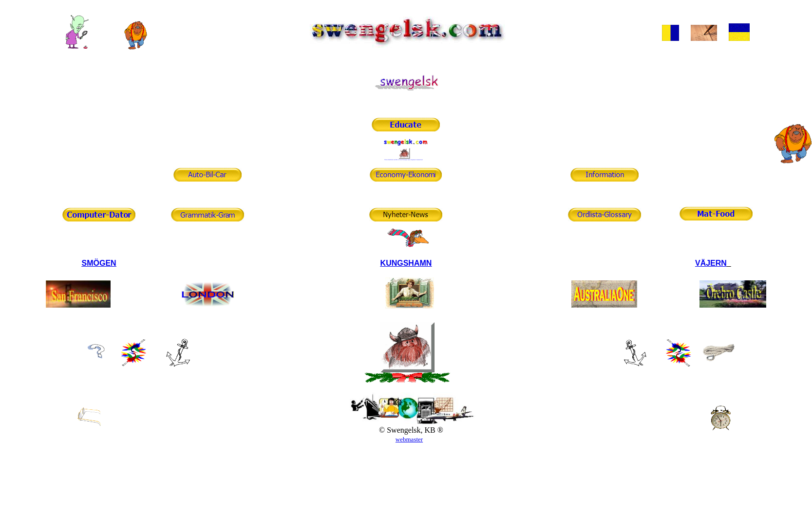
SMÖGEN (99, 263)
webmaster (409, 439)
